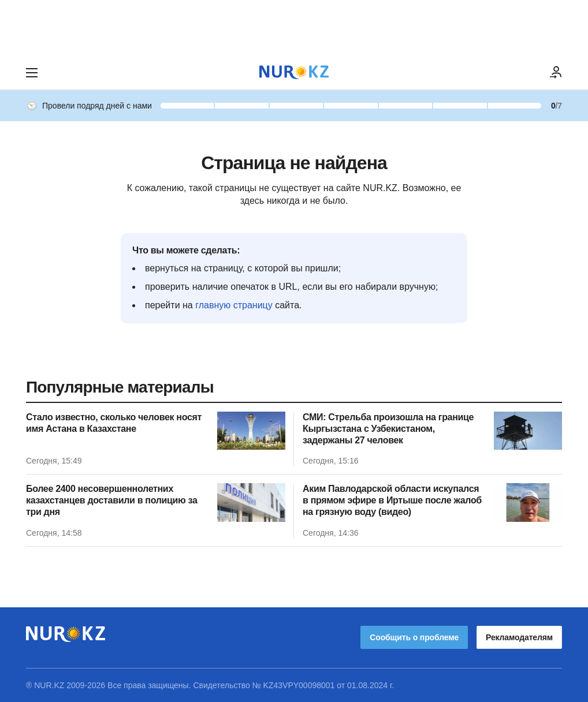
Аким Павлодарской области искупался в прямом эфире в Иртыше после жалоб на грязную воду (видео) (392, 500)
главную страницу (234, 305)
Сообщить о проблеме (414, 637)
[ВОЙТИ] (556, 73)
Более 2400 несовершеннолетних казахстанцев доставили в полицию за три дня (112, 500)
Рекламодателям (519, 637)
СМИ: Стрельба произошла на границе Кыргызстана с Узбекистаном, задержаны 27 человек (388, 429)
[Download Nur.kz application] (294, 28)
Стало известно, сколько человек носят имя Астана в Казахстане (114, 423)
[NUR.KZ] (294, 72)
